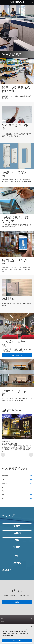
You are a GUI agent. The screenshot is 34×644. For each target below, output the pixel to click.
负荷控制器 (5, 476)
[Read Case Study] (17, 426)
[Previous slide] (3, 455)
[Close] (32, 627)
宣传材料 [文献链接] (17, 547)
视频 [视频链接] (17, 540)
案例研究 (17, 563)
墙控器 (4, 491)
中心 (3, 479)
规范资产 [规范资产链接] (17, 526)
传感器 (4, 495)
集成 (3, 498)
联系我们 (17, 602)
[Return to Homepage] (17, 2)
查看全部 (6, 570)
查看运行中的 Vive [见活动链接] (17, 355)
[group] (21, 48)
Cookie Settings (17, 640)
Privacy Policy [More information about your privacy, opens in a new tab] (8, 635)
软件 (3, 487)
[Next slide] (31, 455)
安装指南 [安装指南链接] (17, 533)
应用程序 (4, 483)
